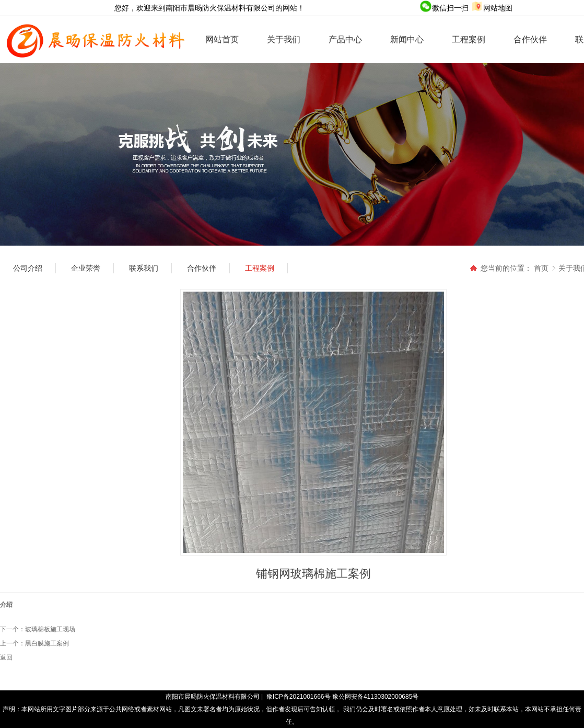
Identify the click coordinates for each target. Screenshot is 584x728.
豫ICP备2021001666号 (299, 697)
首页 (541, 268)
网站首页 (222, 39)
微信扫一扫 (445, 8)
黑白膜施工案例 (47, 643)
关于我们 (284, 39)
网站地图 (492, 8)
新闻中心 (407, 39)
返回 (6, 657)
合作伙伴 (530, 39)
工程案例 (469, 39)
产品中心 (345, 39)
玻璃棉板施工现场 (50, 629)
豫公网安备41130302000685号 (375, 697)
